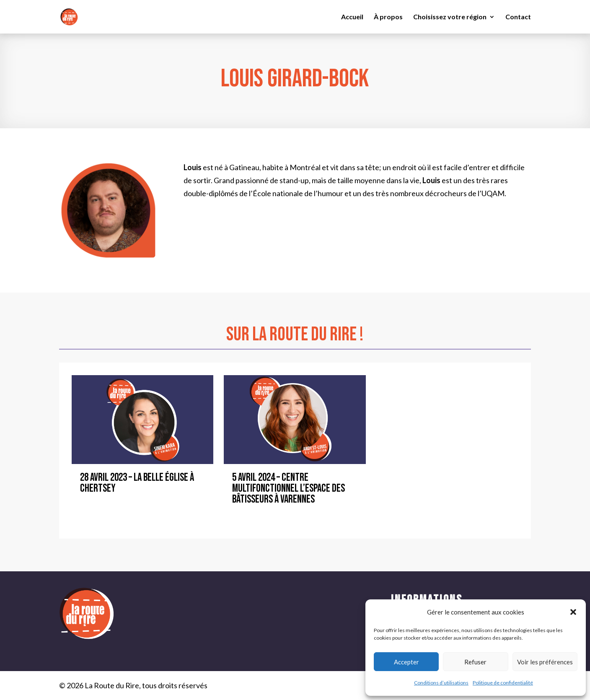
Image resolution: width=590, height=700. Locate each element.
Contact (518, 17)
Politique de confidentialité (503, 683)
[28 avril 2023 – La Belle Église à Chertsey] (143, 420)
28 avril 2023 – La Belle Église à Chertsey (137, 483)
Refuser (475, 662)
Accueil (352, 17)
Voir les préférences (545, 662)
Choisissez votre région (450, 17)
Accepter (406, 662)
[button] (573, 612)
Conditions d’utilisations (441, 683)
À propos (388, 17)
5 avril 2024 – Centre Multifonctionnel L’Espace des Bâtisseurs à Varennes (289, 489)
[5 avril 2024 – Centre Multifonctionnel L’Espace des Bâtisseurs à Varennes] (295, 420)
